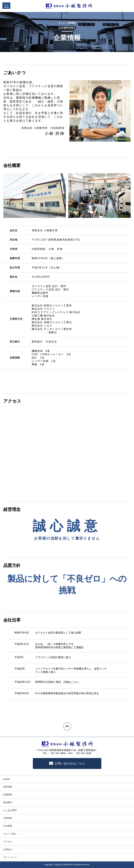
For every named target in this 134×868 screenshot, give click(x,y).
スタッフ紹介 (10, 834)
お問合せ (8, 849)
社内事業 (8, 826)
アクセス (8, 842)
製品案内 (8, 802)
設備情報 (8, 795)
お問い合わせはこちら (67, 763)
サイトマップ (10, 857)
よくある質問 (10, 810)
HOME (7, 779)
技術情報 (8, 787)
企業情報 (8, 818)
